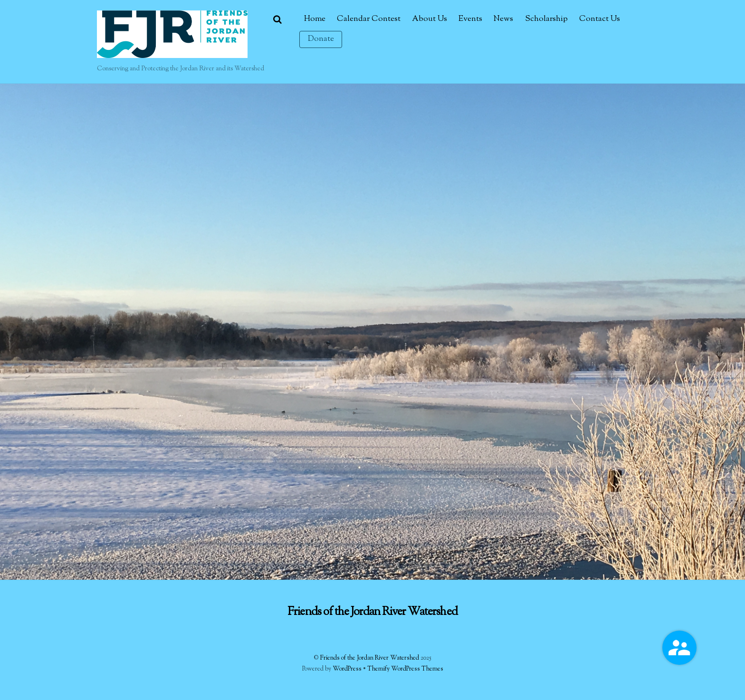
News (503, 19)
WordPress (347, 669)
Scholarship (546, 19)
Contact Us (600, 19)
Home (315, 19)
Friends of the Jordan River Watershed (370, 658)
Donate (321, 39)
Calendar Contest (369, 19)
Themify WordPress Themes (405, 669)
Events (470, 19)
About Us (430, 19)
